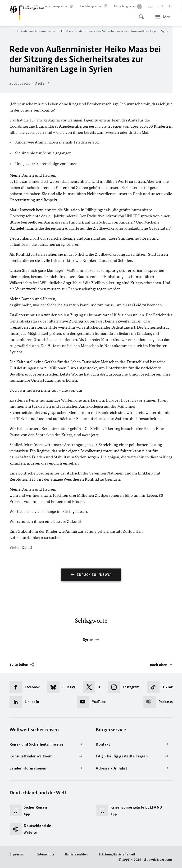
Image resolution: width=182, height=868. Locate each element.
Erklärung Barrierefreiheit (117, 854)
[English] (161, 6)
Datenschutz (45, 854)
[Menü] (163, 17)
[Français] (171, 6)
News (13, 31)
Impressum (17, 854)
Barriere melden (76, 854)
